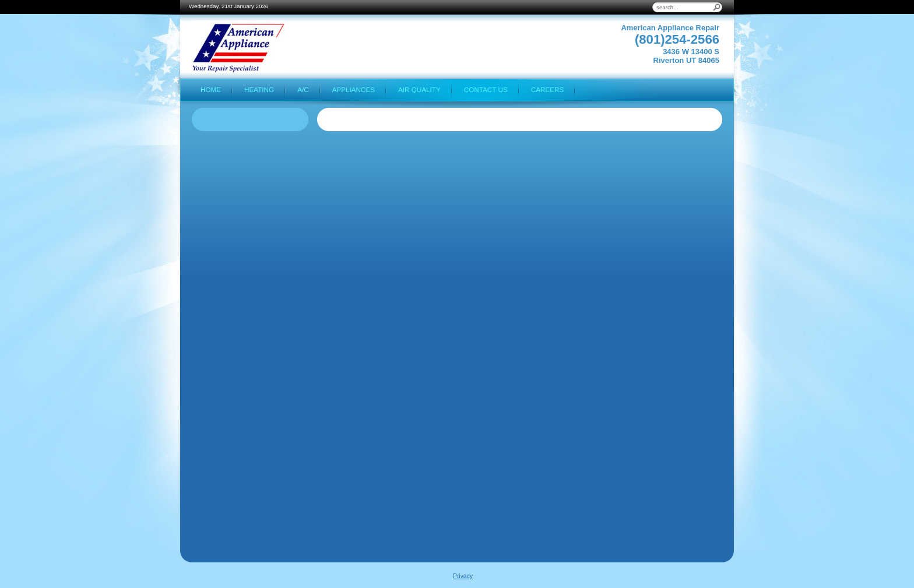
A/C (303, 89)
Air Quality (419, 89)
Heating (259, 89)
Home (211, 89)
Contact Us (486, 89)
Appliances (354, 89)
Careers (548, 89)
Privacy (463, 576)
